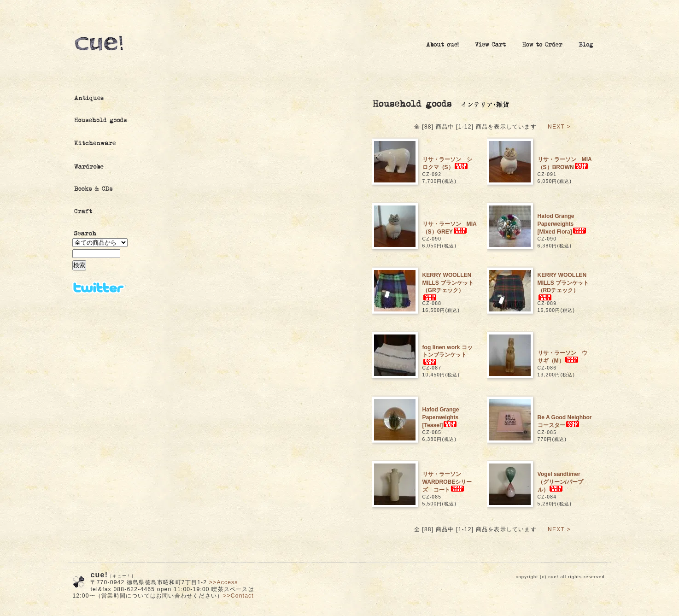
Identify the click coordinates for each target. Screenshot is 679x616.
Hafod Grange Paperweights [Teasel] (441, 418)
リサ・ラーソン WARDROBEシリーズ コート (447, 482)
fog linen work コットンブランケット (448, 355)
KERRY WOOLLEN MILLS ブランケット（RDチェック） (563, 286)
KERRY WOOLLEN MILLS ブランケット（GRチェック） (448, 286)
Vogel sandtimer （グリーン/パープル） (560, 482)
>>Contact (238, 596)
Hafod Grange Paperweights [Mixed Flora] (563, 224)
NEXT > (559, 127)
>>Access (224, 582)
